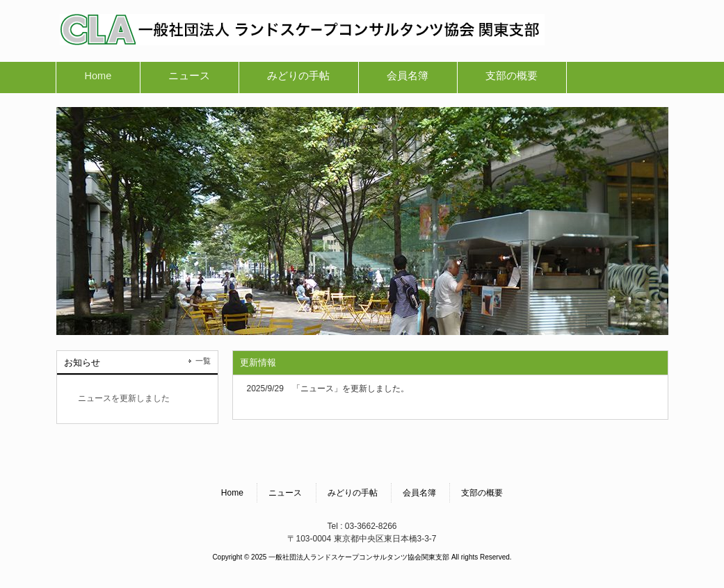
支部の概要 (482, 493)
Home (232, 493)
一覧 (203, 361)
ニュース (285, 493)
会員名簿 (419, 493)
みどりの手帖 (353, 493)
